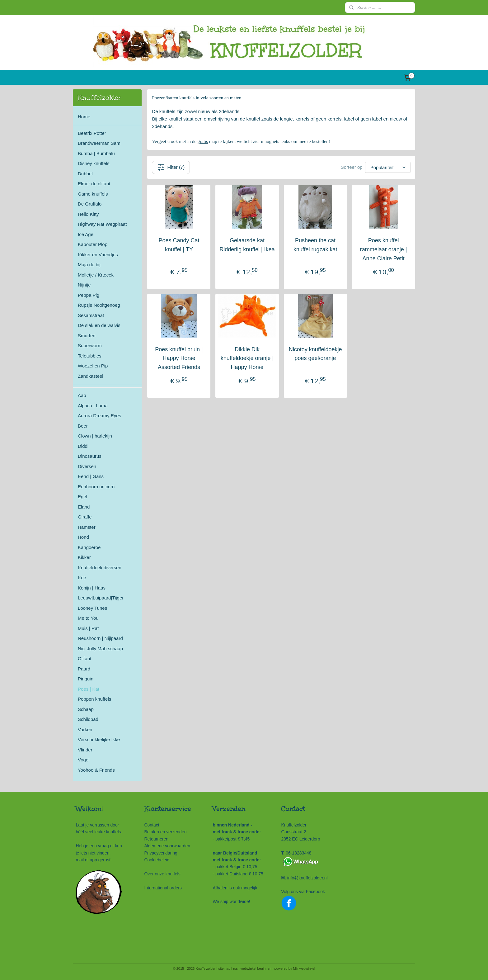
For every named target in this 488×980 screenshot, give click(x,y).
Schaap (86, 709)
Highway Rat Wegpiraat (102, 224)
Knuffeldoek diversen (100, 568)
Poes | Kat (89, 689)
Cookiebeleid (157, 860)
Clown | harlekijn (95, 436)
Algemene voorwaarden (167, 846)
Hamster (87, 527)
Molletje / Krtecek (96, 275)
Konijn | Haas (92, 588)
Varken (85, 729)
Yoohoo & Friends (96, 770)
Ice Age (86, 234)
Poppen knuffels (94, 699)
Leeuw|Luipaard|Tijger (101, 598)
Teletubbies (90, 356)
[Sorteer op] (388, 167)
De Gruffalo (90, 204)
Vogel (84, 760)
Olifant (84, 658)
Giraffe (85, 517)
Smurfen (87, 336)
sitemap (225, 968)
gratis (203, 141)
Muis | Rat (88, 628)
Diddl (83, 446)
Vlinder (85, 750)
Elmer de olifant (94, 184)
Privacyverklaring (161, 853)
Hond (83, 537)
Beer (83, 426)
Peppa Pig (89, 295)
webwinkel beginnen (256, 968)
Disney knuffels (94, 163)
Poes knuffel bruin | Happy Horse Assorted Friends (179, 358)
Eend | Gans (91, 476)
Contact (152, 825)
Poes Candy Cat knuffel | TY (179, 245)
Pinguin (86, 679)
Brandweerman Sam (99, 143)
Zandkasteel (91, 376)
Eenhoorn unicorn (96, 487)
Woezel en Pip (93, 366)
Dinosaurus (90, 456)
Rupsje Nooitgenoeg (99, 305)
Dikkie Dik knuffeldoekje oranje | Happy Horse (247, 358)
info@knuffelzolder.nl (307, 878)
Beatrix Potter (92, 133)
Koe (82, 578)
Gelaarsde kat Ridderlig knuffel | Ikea (247, 245)
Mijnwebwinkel (304, 968)
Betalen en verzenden (165, 832)
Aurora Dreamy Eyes (99, 416)
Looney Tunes (92, 608)
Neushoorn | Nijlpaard (100, 638)
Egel (82, 497)
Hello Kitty (88, 214)
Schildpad (88, 719)
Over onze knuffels (162, 874)
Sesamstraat (91, 315)
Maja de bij (89, 265)
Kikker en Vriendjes (98, 255)
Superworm (90, 346)
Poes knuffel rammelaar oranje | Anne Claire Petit (384, 249)
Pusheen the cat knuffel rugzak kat (315, 245)
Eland (84, 507)
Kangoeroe (89, 547)
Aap (82, 395)
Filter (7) (171, 167)
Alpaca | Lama (93, 406)
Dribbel (85, 174)
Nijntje (84, 285)
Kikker (84, 557)
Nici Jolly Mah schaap (100, 649)
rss (235, 968)
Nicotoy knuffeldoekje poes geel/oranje (315, 354)
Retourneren (156, 839)
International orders (163, 888)
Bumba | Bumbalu (96, 153)
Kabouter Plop (93, 244)
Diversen (87, 466)
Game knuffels (93, 194)
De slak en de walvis (99, 325)
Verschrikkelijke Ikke (99, 739)
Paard (84, 669)
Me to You (88, 618)
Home (84, 117)
